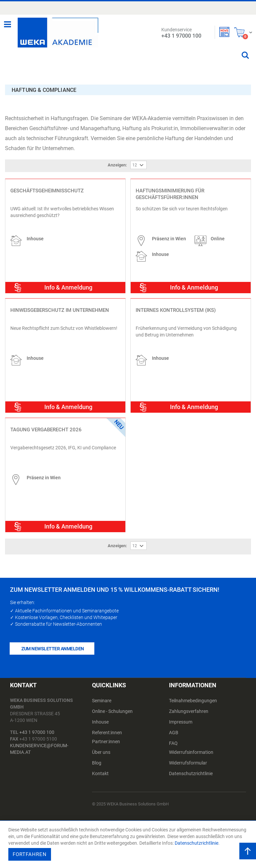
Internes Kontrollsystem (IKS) (176, 306)
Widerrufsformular (188, 759)
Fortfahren (30, 854)
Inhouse (100, 718)
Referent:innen (107, 728)
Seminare (102, 696)
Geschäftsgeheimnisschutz (47, 186)
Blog (97, 759)
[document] (129, 844)
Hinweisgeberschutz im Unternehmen (60, 306)
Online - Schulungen (112, 707)
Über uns (101, 748)
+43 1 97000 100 (37, 728)
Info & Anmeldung (68, 283)
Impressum (181, 718)
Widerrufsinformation (191, 748)
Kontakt (100, 769)
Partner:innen (106, 737)
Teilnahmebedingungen (193, 696)
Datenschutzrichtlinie (191, 769)
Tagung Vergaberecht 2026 (46, 425)
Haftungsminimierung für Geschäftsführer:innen (170, 189)
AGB (174, 728)
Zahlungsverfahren (189, 707)
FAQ (173, 739)
